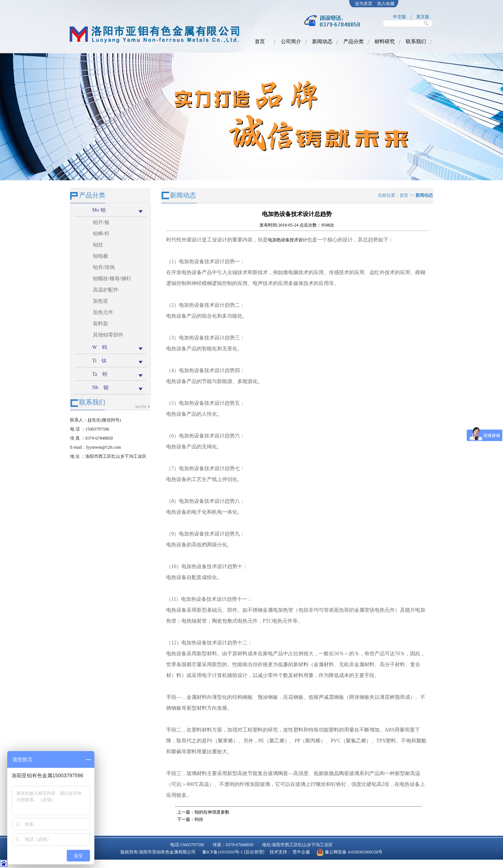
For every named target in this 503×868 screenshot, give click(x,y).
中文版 (400, 17)
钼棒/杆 (101, 234)
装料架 (101, 324)
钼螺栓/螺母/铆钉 (112, 279)
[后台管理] (254, 852)
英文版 (423, 17)
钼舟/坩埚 (104, 267)
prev (10, 119)
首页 (260, 42)
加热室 (101, 301)
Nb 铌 (100, 388)
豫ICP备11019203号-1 (223, 852)
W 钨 (100, 347)
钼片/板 (101, 222)
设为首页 (364, 4)
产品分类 (353, 42)
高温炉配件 (106, 290)
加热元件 (103, 312)
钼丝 (98, 245)
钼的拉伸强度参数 (212, 812)
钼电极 (101, 256)
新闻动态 (322, 42)
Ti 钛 (99, 361)
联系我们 (416, 42)
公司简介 (291, 42)
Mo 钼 (99, 210)
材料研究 (385, 42)
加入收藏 (386, 4)
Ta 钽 (100, 374)
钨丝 (199, 819)
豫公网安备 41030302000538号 (354, 852)
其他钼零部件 (108, 335)
